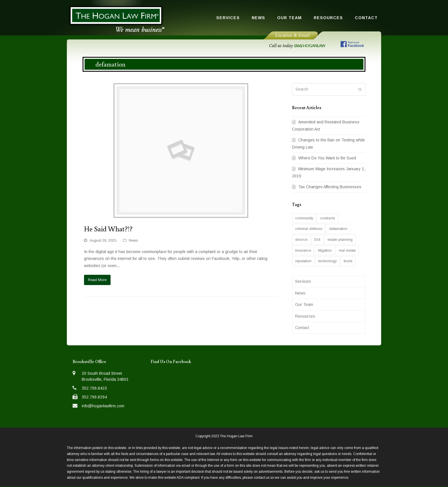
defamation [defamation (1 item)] (338, 229)
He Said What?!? (108, 229)
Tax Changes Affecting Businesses (330, 187)
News (133, 240)
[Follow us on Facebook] (352, 45)
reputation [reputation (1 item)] (303, 261)
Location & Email (292, 35)
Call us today (297, 46)
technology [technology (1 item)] (327, 261)
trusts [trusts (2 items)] (348, 261)
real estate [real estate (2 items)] (347, 250)
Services (303, 281)
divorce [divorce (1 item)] (301, 240)
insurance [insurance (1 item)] (303, 250)
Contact (302, 328)
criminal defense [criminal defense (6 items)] (309, 229)
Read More (97, 280)
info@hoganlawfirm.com (103, 406)
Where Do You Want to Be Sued (327, 158)
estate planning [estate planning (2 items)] (340, 240)
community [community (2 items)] (304, 218)
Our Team (304, 304)
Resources (305, 316)
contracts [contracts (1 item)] (328, 218)
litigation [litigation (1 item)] (325, 250)
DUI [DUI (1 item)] (317, 240)
